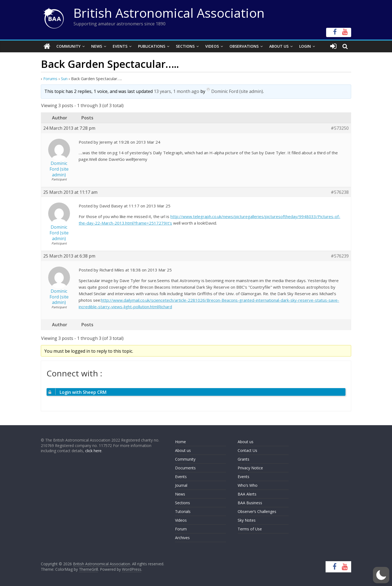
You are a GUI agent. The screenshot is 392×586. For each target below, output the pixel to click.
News (97, 46)
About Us (279, 46)
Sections (185, 46)
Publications (152, 46)
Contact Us (247, 450)
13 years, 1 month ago (177, 91)
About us (183, 450)
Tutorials (183, 511)
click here (93, 451)
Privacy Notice (250, 468)
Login (305, 46)
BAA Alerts (247, 494)
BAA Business (250, 503)
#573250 (340, 128)
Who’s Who (248, 485)
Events (120, 46)
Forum (181, 529)
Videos (212, 46)
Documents (185, 468)
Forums (50, 78)
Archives (182, 538)
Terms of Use (250, 529)
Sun (64, 78)
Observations (244, 46)
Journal (181, 485)
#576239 (340, 256)
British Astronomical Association (169, 13)
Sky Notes (247, 520)
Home (180, 442)
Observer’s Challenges (257, 511)
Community (68, 46)
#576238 (340, 192)
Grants (244, 459)
